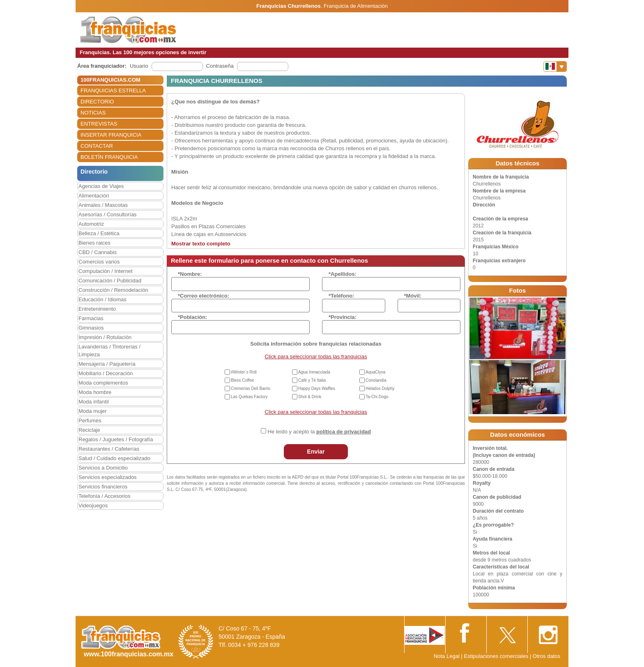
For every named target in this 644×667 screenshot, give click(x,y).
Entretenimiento (97, 309)
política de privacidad (344, 432)
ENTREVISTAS (99, 124)
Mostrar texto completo (201, 244)
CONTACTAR (97, 146)
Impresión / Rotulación (105, 337)
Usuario (139, 66)
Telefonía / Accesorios (104, 496)
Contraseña (220, 66)
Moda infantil (94, 402)
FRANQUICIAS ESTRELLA (113, 91)
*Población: (193, 317)
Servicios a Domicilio (103, 468)
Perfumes (90, 421)
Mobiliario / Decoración (106, 373)
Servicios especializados (108, 477)
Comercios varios (99, 262)
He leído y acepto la (319, 432)
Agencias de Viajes (101, 186)
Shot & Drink (310, 397)
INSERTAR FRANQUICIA (111, 135)
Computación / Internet (106, 271)
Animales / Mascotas (103, 205)
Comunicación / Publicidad (110, 281)
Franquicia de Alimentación (356, 6)
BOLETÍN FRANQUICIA (109, 157)
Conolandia (376, 380)
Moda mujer (93, 411)
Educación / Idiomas (102, 299)
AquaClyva (375, 372)
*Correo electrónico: (204, 296)
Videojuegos (93, 505)
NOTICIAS (93, 113)
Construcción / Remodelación (113, 290)
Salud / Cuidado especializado (114, 458)
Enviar (316, 452)
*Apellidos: (343, 274)
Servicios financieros (103, 487)
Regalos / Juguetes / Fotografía (116, 439)
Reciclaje (89, 430)
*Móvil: (413, 296)
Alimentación (94, 196)
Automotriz (91, 224)
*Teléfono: (342, 296)
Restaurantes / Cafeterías (109, 449)
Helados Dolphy (380, 389)
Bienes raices (94, 243)
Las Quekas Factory (249, 397)
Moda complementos (103, 383)
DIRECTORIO (97, 102)
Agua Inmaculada (314, 372)
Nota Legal (447, 656)
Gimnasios (91, 328)
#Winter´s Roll (244, 372)
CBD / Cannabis (98, 252)
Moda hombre (95, 392)
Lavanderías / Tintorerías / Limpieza (109, 351)
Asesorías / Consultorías (108, 214)
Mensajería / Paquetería (107, 364)
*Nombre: (190, 274)
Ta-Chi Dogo (377, 397)
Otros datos (546, 656)
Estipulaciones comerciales (497, 656)
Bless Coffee (243, 380)
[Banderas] (555, 66)
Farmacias (91, 318)
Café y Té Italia (312, 380)
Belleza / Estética (99, 233)
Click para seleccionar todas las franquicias (316, 356)
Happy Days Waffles (317, 389)
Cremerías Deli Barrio (251, 389)
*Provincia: (343, 317)
